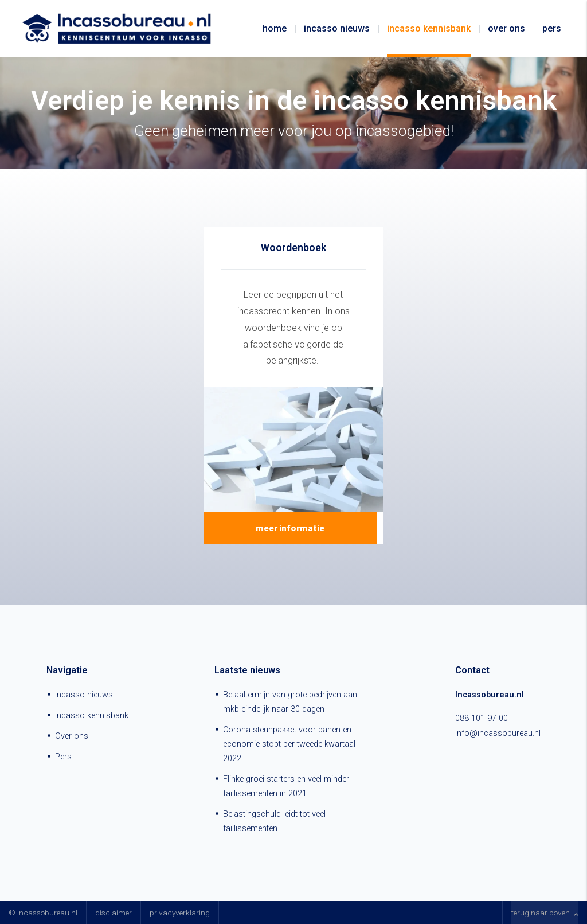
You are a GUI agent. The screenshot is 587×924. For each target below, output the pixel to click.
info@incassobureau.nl (498, 733)
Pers (552, 28)
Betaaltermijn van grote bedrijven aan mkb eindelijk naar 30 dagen (290, 702)
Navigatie (67, 670)
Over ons (506, 28)
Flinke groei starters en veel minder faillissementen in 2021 (286, 786)
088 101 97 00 (482, 718)
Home (275, 28)
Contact (472, 670)
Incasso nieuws (337, 28)
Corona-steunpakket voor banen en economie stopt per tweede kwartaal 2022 (289, 744)
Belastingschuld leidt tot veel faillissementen (274, 821)
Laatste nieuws (247, 670)
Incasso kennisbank (429, 28)
